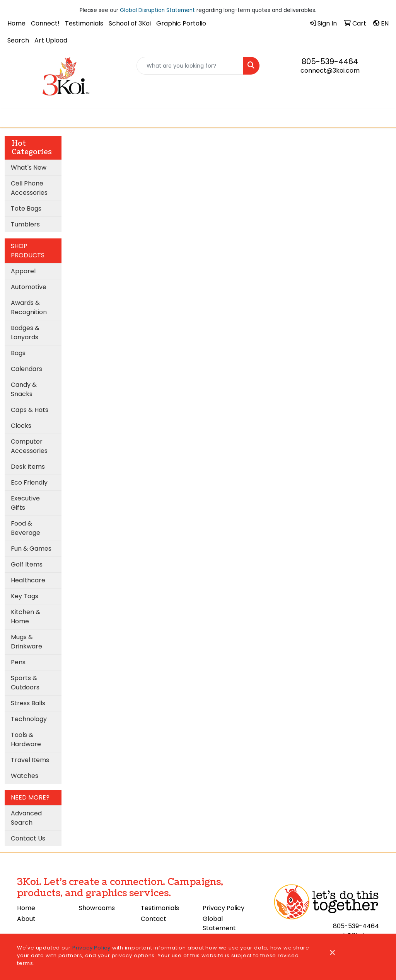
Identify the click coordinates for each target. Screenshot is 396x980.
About (26, 919)
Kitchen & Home (26, 617)
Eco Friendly (29, 482)
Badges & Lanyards (25, 333)
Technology (29, 719)
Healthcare (28, 580)
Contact (154, 919)
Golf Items (27, 564)
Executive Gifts (25, 503)
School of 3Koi (130, 23)
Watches (25, 776)
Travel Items (30, 760)
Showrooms (97, 908)
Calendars (26, 369)
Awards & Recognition (29, 307)
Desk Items (28, 467)
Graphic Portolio (181, 23)
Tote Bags (26, 208)
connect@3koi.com (330, 71)
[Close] (332, 953)
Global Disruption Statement (157, 10)
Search (18, 40)
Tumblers (25, 224)
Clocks (21, 426)
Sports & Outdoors (25, 683)
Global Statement (219, 923)
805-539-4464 (330, 61)
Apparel (23, 271)
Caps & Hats (30, 410)
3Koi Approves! (222, 118)
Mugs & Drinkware (26, 642)
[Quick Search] (190, 66)
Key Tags (25, 596)
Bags (18, 353)
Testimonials (84, 23)
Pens (18, 662)
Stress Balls (28, 703)
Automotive (29, 287)
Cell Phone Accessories (29, 188)
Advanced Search (26, 818)
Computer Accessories (29, 446)
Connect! (45, 23)
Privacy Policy (224, 908)
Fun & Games (31, 549)
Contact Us (28, 838)
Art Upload (51, 40)
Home (16, 23)
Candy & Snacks (24, 389)
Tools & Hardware (26, 739)
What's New (29, 168)
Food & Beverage (26, 528)
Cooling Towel (172, 118)
